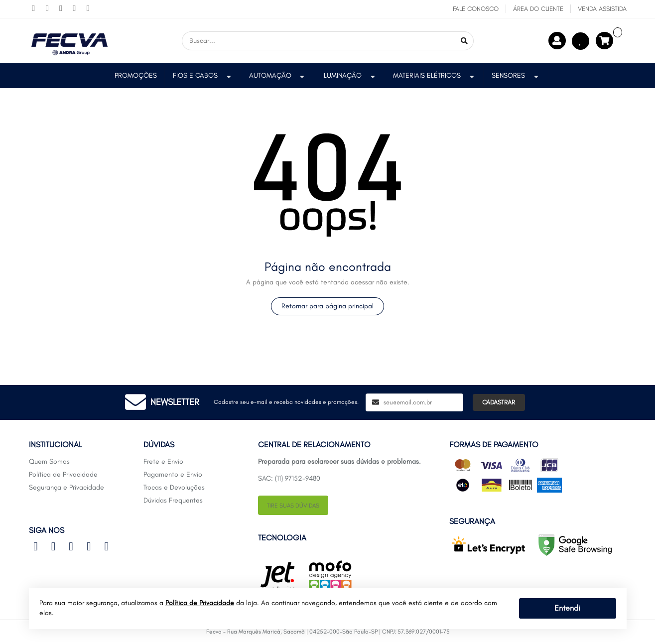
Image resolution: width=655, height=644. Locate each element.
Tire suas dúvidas (293, 506)
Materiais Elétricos (435, 75)
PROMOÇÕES (136, 75)
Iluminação (350, 75)
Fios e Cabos (203, 75)
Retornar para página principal (327, 306)
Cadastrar (499, 402)
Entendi (567, 608)
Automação (278, 75)
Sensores (516, 75)
